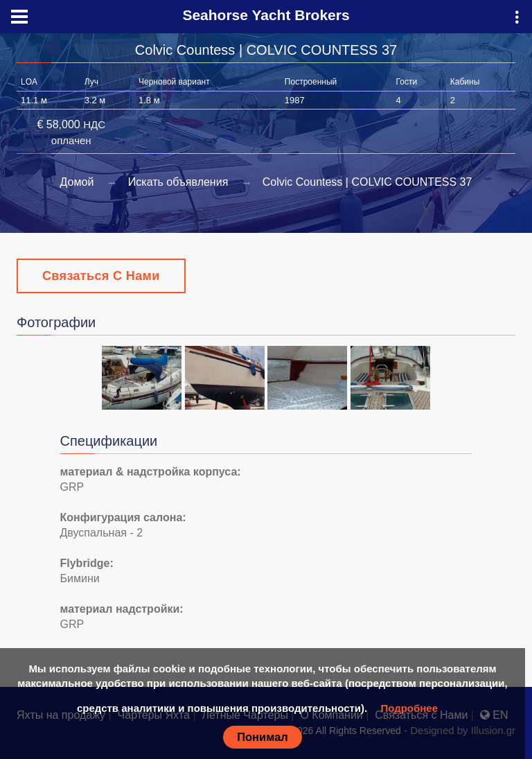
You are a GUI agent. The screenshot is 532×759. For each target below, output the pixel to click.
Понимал (263, 737)
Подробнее (409, 708)
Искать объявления (178, 182)
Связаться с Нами (101, 276)
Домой (77, 182)
